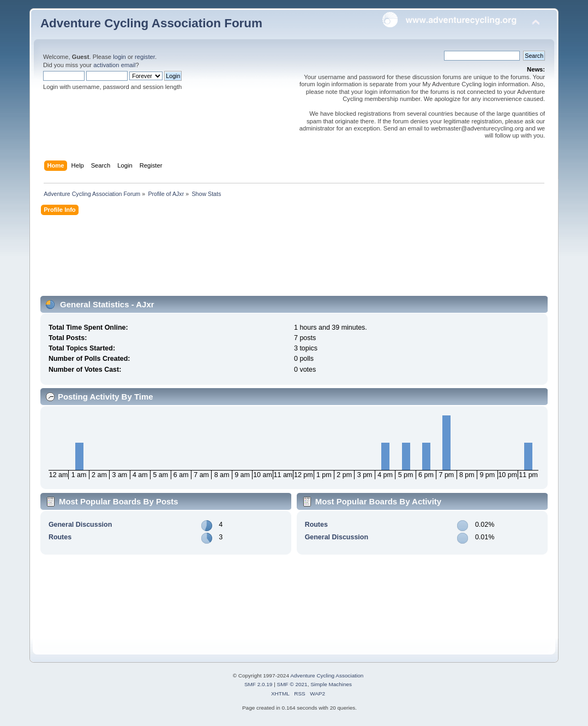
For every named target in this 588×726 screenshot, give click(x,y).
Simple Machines (331, 684)
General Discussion (80, 525)
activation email (114, 65)
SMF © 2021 (292, 684)
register (145, 57)
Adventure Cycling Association (327, 676)
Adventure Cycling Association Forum (151, 23)
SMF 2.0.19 (259, 684)
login (119, 57)
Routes (60, 537)
